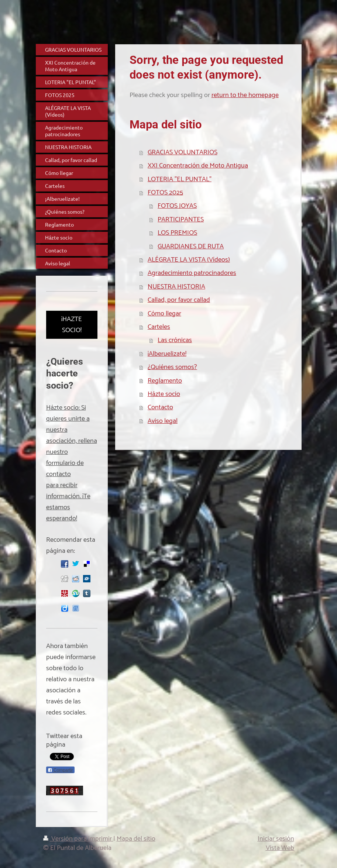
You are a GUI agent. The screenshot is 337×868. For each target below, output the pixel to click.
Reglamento (165, 381)
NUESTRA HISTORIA (176, 287)
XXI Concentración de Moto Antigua (198, 166)
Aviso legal (163, 421)
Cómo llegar (164, 314)
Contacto (160, 407)
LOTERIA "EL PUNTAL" (180, 179)
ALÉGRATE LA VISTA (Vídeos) (189, 260)
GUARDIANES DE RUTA (191, 247)
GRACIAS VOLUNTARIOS (183, 152)
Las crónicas (175, 340)
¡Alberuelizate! (167, 354)
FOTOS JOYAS (177, 206)
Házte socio (164, 394)
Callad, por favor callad (179, 300)
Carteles (159, 327)
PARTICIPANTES (181, 220)
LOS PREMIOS (177, 233)
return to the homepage (245, 95)
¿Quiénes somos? (172, 367)
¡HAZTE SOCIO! (72, 325)
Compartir (60, 770)
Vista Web (280, 848)
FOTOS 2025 (165, 193)
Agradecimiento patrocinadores (192, 273)
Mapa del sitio (136, 839)
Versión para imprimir (78, 839)
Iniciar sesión (276, 839)
